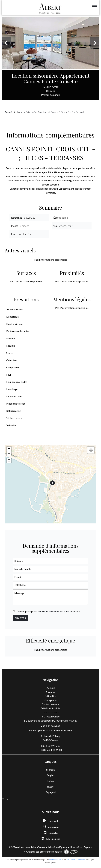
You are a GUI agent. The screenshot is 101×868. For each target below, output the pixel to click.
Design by (70, 852)
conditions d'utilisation (76, 860)
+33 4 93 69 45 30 (50, 746)
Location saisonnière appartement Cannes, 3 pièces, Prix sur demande (51, 112)
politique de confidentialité (53, 611)
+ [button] (9, 449)
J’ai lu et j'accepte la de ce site (48, 611)
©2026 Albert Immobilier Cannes (27, 847)
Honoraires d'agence (81, 847)
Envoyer (21, 618)
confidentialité (55, 860)
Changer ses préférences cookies (44, 852)
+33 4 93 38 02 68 (50, 726)
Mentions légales (58, 847)
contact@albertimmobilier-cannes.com (50, 730)
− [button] (9, 454)
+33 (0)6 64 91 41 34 (51, 750)
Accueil (8, 112)
